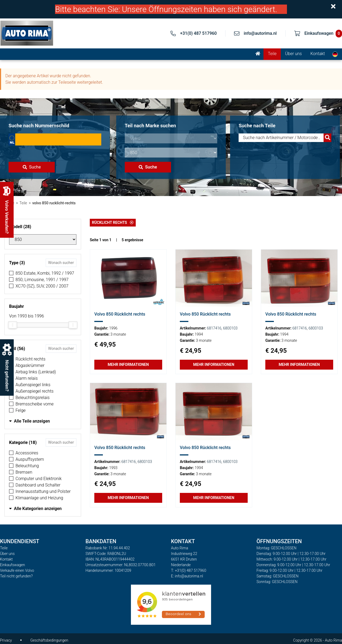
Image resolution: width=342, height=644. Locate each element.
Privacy (6, 640)
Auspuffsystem (30, 459)
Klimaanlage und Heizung (39, 498)
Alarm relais (27, 378)
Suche (32, 167)
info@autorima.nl (260, 33)
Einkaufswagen (12, 565)
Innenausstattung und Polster (43, 491)
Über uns (294, 54)
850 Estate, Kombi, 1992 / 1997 (45, 273)
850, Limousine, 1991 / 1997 (42, 280)
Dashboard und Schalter (38, 485)
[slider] (13, 325)
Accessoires (27, 453)
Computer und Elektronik (39, 479)
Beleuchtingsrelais (33, 398)
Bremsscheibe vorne (35, 404)
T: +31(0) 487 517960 (189, 570)
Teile (272, 54)
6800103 (230, 328)
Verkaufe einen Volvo (17, 570)
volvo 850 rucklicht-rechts (54, 203)
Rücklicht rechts (30, 359)
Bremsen (24, 472)
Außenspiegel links (33, 385)
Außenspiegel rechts (34, 391)
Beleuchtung (27, 466)
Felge (21, 410)
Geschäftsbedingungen (49, 640)
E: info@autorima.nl (187, 576)
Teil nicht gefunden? (16, 576)
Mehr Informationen (128, 365)
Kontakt (318, 54)
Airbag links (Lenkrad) (36, 372)
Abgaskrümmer (30, 365)
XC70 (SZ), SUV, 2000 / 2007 (42, 286)
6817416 (214, 328)
